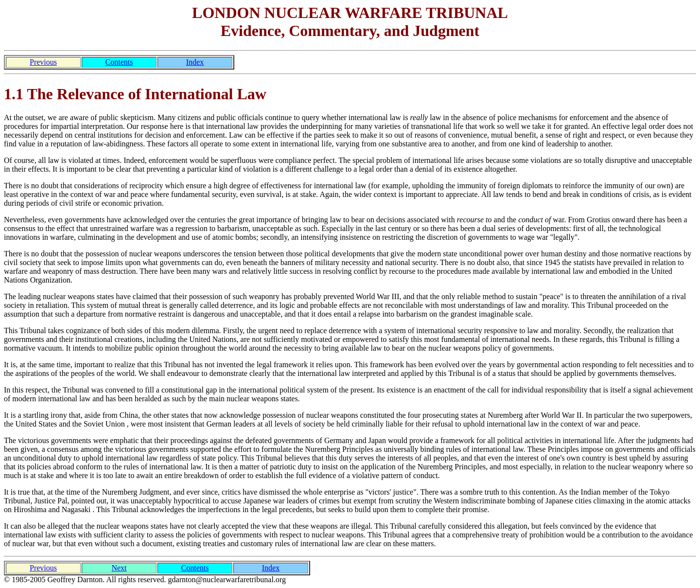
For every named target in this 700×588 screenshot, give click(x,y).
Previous (43, 62)
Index (195, 62)
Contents (119, 62)
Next (119, 568)
